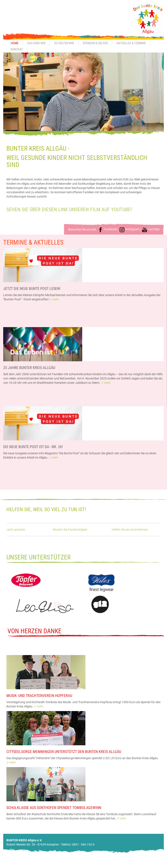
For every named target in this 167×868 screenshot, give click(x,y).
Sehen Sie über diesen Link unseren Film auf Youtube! (69, 210)
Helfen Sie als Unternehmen (130, 530)
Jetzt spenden (16, 530)
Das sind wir (36, 43)
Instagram (129, 229)
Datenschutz (148, 866)
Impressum (129, 866)
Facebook (107, 229)
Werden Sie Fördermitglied (70, 530)
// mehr (54, 299)
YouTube (151, 229)
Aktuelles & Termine (131, 43)
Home (15, 43)
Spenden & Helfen (95, 43)
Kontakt (17, 49)
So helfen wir (64, 43)
